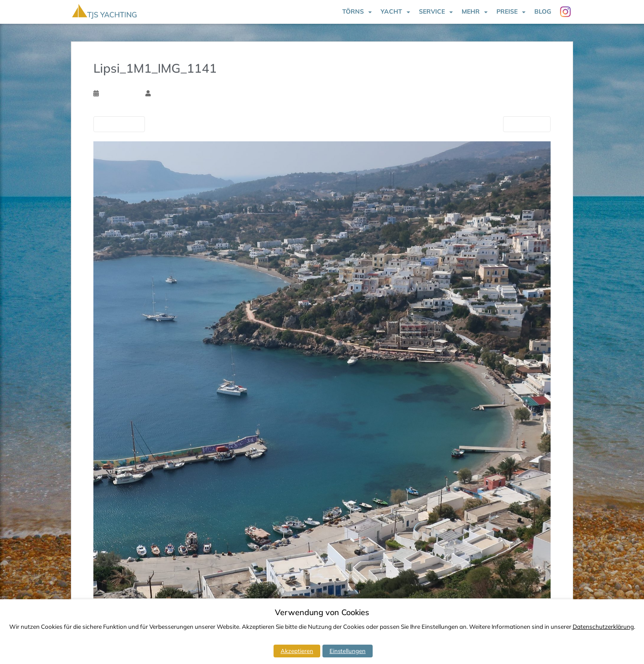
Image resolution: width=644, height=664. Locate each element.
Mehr (471, 11)
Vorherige (119, 124)
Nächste (527, 124)
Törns (353, 11)
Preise (507, 11)
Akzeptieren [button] (297, 651)
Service (432, 11)
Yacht (391, 11)
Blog (543, 11)
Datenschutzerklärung (603, 627)
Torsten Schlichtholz (179, 93)
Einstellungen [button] (348, 651)
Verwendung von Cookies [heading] (322, 612)
